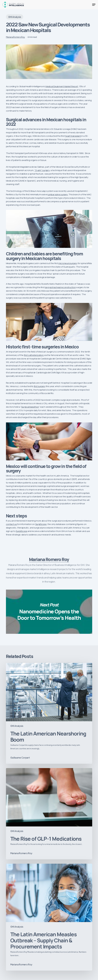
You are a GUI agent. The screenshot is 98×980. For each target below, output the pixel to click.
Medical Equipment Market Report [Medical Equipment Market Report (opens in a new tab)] (62, 86)
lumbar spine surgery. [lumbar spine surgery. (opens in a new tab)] (58, 194)
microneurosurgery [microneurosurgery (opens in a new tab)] (68, 263)
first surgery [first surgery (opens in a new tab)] (40, 386)
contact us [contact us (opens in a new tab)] (12, 524)
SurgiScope (41, 524)
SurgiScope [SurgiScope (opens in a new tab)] (21, 531)
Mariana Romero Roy (16, 37)
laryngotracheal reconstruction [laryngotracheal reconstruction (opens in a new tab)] (60, 287)
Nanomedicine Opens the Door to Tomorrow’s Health (49, 612)
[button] (94, 5)
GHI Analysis (15, 17)
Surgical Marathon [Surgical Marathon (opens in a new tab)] (30, 407)
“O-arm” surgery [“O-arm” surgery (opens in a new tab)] (42, 170)
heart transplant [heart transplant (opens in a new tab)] (73, 136)
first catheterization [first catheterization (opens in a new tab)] (34, 355)
